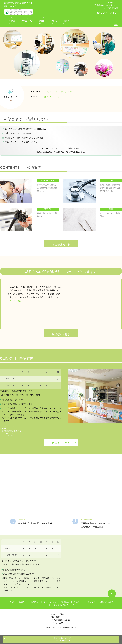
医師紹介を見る (61, 334)
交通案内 (65, 602)
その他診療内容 (61, 245)
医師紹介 (35, 602)
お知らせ (23, 602)
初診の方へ (78, 602)
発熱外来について (52, 97)
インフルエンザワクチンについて (58, 92)
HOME (12, 602)
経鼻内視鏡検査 (107, 602)
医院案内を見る (61, 443)
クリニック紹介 (50, 602)
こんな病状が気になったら (63, 605)
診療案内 (92, 602)
